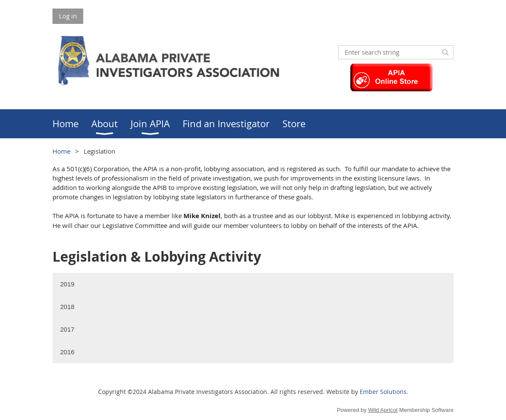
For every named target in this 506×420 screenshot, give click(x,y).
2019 (67, 284)
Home (61, 151)
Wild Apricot (383, 410)
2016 (67, 352)
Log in (68, 16)
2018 (67, 307)
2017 (67, 329)
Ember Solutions (383, 392)
